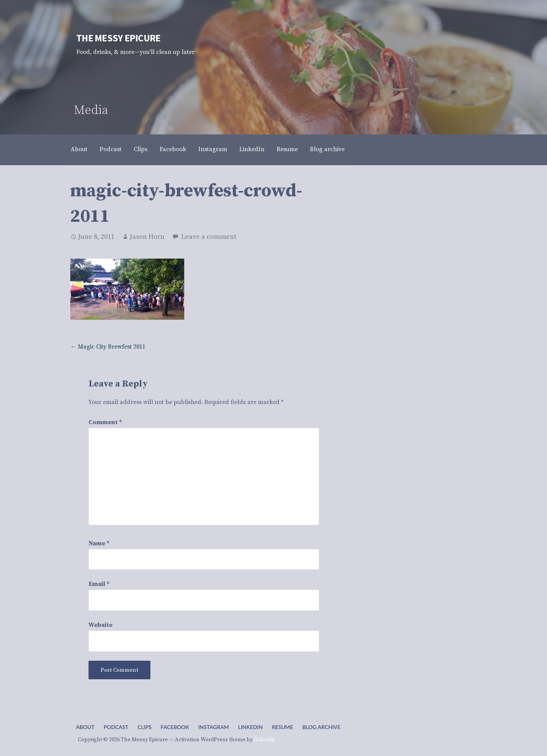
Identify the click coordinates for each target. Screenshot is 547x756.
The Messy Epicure (118, 38)
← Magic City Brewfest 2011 (108, 347)
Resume (287, 149)
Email (99, 584)
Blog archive (327, 149)
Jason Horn (147, 237)
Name (99, 543)
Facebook (173, 149)
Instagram (213, 149)
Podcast (111, 149)
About (79, 149)
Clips (141, 149)
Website (100, 625)
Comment (105, 422)
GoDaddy (265, 740)
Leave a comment (209, 237)
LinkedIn (252, 149)
